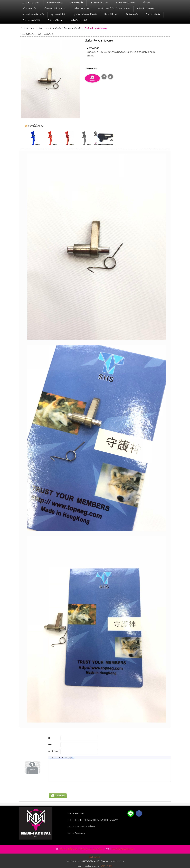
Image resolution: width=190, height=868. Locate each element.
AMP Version (95, 857)
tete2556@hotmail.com (84, 827)
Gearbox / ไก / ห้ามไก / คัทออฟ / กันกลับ (60, 29)
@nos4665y (79, 833)
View (110, 866)
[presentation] (67, 787)
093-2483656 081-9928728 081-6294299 (99, 820)
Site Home (29, 29)
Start (103, 866)
